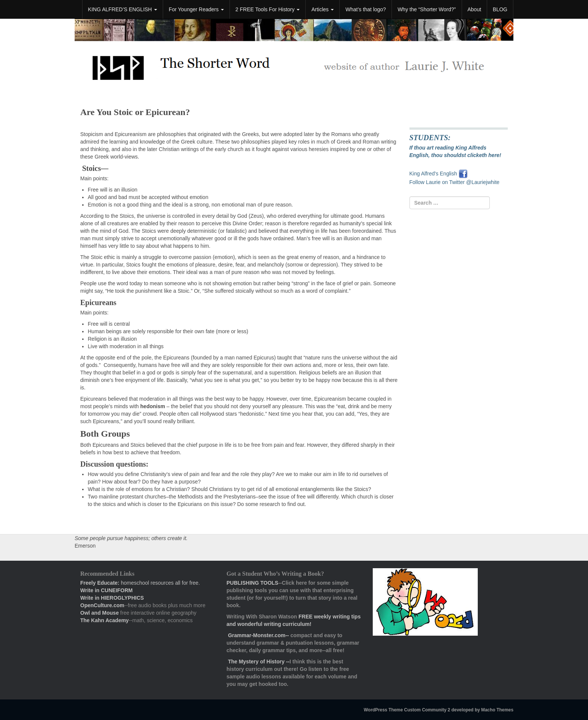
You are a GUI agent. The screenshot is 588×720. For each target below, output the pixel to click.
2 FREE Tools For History (268, 9)
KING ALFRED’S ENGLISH (123, 9)
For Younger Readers (196, 9)
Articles (322, 9)
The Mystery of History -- (259, 662)
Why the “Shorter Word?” (427, 9)
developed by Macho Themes (482, 710)
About (475, 9)
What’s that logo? (366, 9)
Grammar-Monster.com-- (259, 635)
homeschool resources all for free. (140, 583)
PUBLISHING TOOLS (252, 583)
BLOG (500, 9)
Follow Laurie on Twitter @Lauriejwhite (454, 182)
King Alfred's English (434, 174)
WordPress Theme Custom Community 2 (407, 710)
